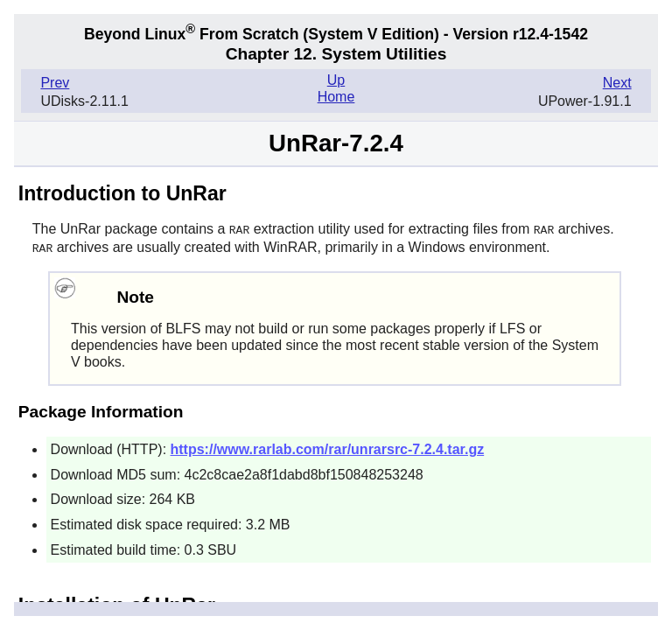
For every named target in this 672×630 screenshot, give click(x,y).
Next (617, 83)
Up (336, 80)
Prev (55, 83)
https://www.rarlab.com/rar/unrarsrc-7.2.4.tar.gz (328, 448)
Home (336, 97)
